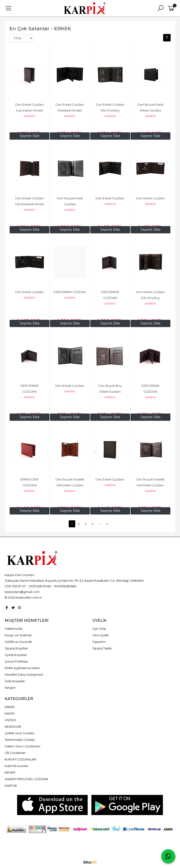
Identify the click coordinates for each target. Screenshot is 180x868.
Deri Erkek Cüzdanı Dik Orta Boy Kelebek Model (111, 111)
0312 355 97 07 (15, 586)
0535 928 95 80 (40, 586)
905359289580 (65, 586)
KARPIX (30, 116)
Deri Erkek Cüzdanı (110, 199)
